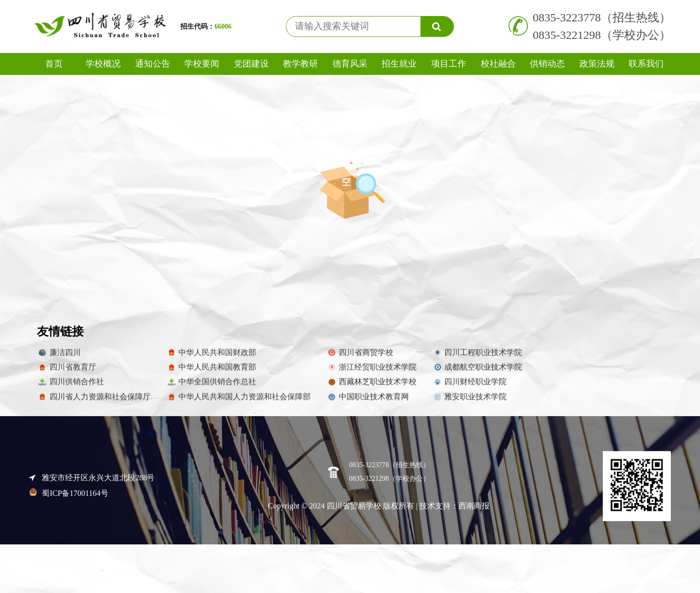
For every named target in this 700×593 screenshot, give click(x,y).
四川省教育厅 (67, 372)
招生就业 (399, 64)
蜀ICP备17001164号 (69, 498)
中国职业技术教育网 (367, 401)
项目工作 (449, 64)
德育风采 (350, 64)
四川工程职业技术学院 (477, 357)
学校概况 (103, 64)
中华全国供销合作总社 (211, 387)
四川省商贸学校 (360, 357)
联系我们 (646, 64)
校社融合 (498, 64)
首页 (54, 64)
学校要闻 (202, 64)
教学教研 (300, 64)
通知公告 (153, 64)
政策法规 (597, 64)
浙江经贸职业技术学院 (371, 372)
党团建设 (251, 64)
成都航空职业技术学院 (477, 372)
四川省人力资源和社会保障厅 (94, 401)
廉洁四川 (59, 357)
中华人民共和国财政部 (211, 357)
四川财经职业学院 (470, 387)
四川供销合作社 (70, 387)
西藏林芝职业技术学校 (371, 387)
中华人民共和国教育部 (211, 372)
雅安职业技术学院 (470, 401)
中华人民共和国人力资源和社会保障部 (239, 401)
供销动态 (547, 64)
